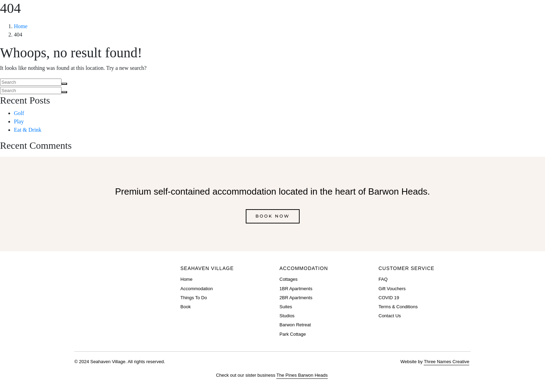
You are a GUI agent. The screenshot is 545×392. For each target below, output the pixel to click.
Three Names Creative (446, 362)
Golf (19, 113)
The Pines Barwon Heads (302, 375)
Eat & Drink (28, 130)
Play (19, 121)
